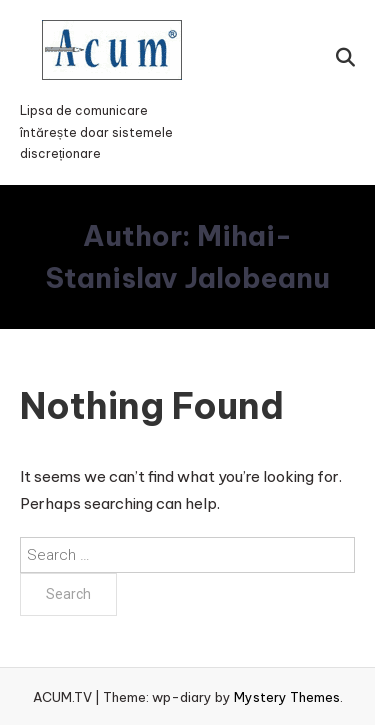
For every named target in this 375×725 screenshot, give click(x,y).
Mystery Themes (287, 697)
